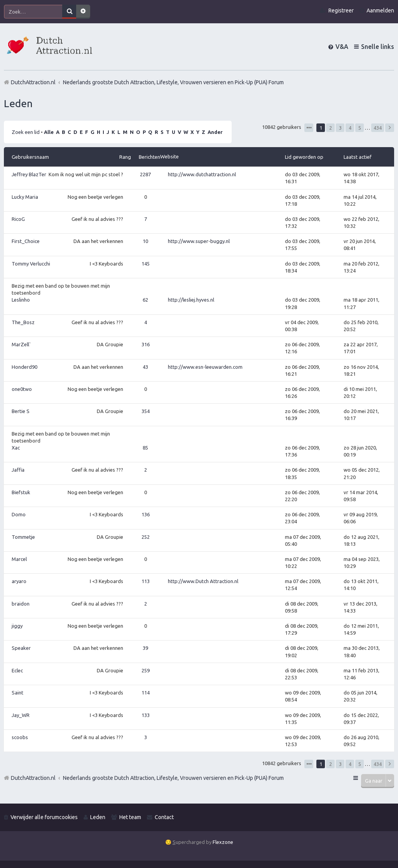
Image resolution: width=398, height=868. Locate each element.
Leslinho (21, 300)
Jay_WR (21, 715)
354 (146, 411)
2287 (145, 174)
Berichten (149, 157)
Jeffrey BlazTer (29, 174)
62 (145, 300)
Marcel (19, 559)
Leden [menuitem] (98, 817)
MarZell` (21, 344)
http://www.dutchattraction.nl (202, 174)
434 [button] (378, 128)
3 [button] (340, 128)
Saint (17, 693)
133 (146, 715)
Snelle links (378, 47)
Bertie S (21, 411)
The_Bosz (23, 322)
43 (145, 367)
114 (146, 693)
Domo (19, 514)
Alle (49, 132)
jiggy (17, 626)
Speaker (21, 648)
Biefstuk (21, 492)
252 (146, 537)
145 (146, 264)
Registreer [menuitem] (341, 10)
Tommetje (23, 537)
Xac (16, 448)
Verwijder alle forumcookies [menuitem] (44, 817)
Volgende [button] (390, 128)
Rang (125, 157)
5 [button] (360, 128)
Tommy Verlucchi (31, 264)
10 (145, 241)
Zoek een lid (26, 132)
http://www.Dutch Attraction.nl (203, 581)
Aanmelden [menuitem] (380, 10)
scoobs (20, 737)
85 (145, 448)
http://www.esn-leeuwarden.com (205, 367)
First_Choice (26, 241)
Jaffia (18, 470)
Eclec (17, 670)
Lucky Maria (25, 197)
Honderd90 (24, 367)
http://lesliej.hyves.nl (191, 300)
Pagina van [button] (309, 128)
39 (145, 648)
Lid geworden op (304, 157)
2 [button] (331, 128)
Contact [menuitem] (164, 817)
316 (146, 344)
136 (146, 514)
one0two (22, 389)
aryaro (19, 581)
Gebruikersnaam (30, 157)
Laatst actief (358, 157)
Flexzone (223, 842)
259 (146, 670)
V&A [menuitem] (342, 47)
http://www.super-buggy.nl (199, 241)
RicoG (18, 219)
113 (146, 581)
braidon (21, 604)
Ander (215, 132)
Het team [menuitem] (130, 817)
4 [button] (350, 128)
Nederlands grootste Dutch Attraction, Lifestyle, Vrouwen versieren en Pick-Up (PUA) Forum (173, 778)
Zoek (69, 12)
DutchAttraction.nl (33, 778)
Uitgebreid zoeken (83, 12)
